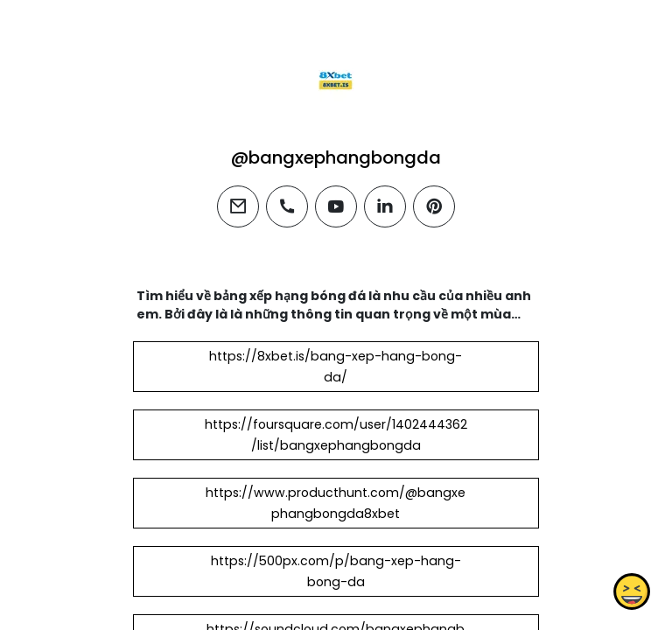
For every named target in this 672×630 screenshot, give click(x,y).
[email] (238, 206)
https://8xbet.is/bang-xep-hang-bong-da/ (336, 367)
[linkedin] (385, 206)
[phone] (287, 206)
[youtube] (336, 206)
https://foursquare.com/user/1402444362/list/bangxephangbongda (336, 435)
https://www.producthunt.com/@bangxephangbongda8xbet (336, 503)
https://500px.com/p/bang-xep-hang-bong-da (336, 571)
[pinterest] (434, 206)
